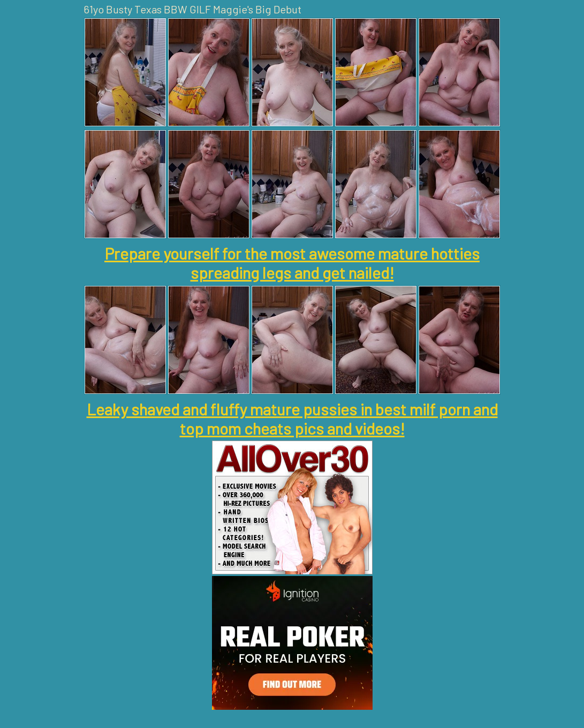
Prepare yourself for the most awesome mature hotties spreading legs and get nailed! (292, 263)
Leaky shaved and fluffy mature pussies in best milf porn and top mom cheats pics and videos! (292, 419)
